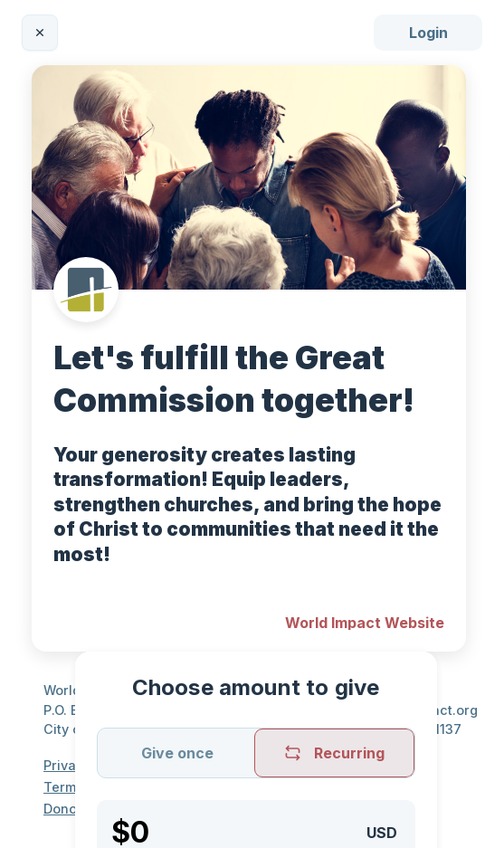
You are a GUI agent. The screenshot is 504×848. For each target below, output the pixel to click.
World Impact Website (365, 623)
